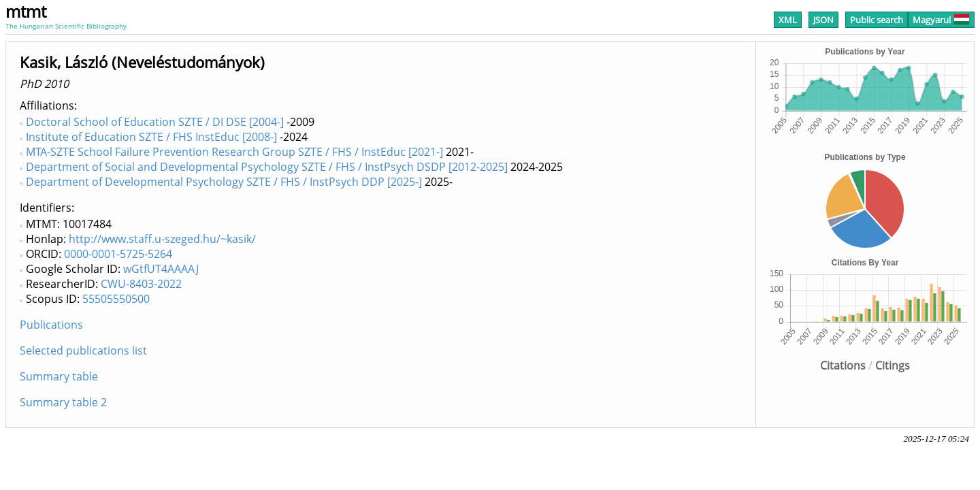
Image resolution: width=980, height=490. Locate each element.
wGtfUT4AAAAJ (161, 269)
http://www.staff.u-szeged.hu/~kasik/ (162, 239)
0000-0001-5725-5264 (118, 254)
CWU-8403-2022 (141, 284)
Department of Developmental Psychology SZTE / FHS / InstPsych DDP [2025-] (224, 182)
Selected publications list (83, 350)
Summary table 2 (63, 402)
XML (788, 20)
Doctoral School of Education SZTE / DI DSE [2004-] (155, 122)
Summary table (59, 376)
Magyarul (941, 20)
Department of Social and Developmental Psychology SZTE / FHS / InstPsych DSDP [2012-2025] (267, 167)
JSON (823, 20)
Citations (843, 365)
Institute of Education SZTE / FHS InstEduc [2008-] (151, 137)
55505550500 (116, 299)
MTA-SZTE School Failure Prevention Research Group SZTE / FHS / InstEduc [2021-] (234, 152)
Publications (51, 325)
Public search (877, 20)
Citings (893, 365)
